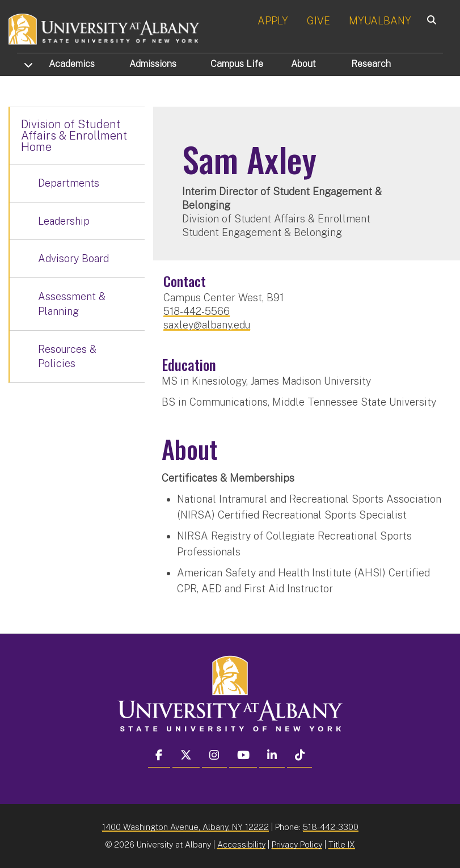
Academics (72, 64)
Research (371, 64)
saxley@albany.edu (207, 325)
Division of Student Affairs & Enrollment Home (74, 136)
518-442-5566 (197, 311)
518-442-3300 (331, 827)
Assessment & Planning (72, 304)
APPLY (273, 21)
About (303, 64)
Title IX (342, 844)
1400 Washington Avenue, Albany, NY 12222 (185, 827)
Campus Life (237, 64)
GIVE (318, 21)
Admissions (153, 64)
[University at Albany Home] (104, 28)
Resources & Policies (67, 357)
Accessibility (241, 844)
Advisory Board (73, 258)
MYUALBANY (380, 21)
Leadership (64, 221)
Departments (69, 183)
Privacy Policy (297, 844)
